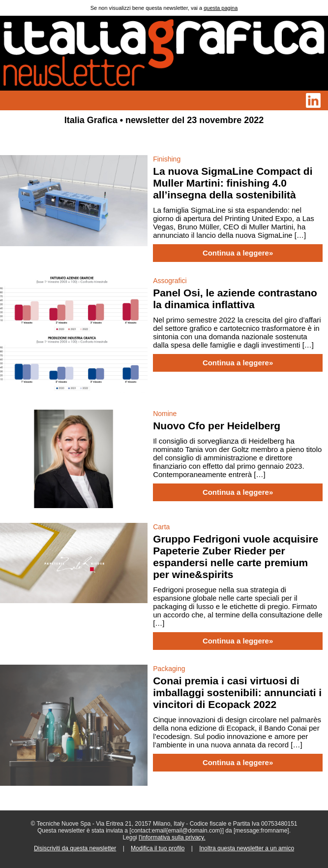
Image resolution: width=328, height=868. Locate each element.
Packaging (169, 669)
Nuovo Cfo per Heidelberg (217, 426)
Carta (161, 527)
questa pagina (221, 8)
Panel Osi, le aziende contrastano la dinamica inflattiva (235, 299)
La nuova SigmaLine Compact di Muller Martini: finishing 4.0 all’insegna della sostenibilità (233, 183)
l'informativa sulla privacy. (172, 837)
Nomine (165, 414)
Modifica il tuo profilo (158, 848)
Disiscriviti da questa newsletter (75, 848)
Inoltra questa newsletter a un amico (247, 848)
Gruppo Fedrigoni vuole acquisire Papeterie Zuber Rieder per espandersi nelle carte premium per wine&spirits (236, 557)
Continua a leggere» (238, 253)
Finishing (167, 159)
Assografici (170, 281)
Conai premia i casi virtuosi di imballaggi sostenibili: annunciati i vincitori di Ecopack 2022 (237, 692)
